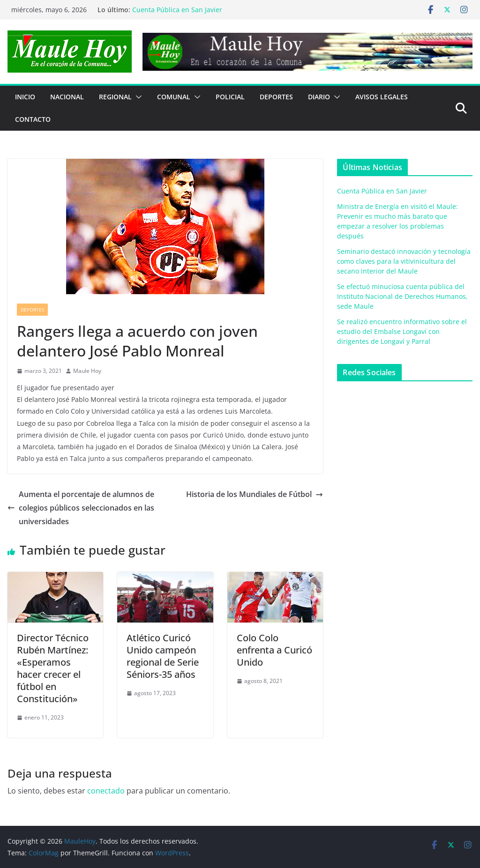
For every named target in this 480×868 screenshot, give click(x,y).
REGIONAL (115, 97)
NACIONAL (67, 97)
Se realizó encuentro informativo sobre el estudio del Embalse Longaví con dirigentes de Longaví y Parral (402, 331)
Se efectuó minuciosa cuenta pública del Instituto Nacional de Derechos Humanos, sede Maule (402, 296)
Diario (319, 97)
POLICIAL (230, 97)
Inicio (25, 97)
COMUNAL (174, 97)
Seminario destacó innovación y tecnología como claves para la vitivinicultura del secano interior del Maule (404, 261)
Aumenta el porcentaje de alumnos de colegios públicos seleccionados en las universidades (81, 508)
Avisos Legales (382, 97)
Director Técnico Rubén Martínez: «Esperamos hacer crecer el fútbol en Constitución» (53, 668)
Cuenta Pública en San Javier (177, 10)
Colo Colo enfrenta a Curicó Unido (274, 650)
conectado (106, 791)
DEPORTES (276, 97)
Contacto (33, 119)
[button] (137, 97)
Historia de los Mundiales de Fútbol (255, 494)
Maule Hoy (87, 371)
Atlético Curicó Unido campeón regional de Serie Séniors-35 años (163, 656)
